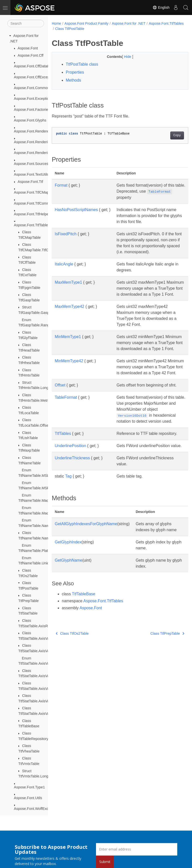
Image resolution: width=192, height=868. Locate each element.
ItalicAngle (64, 270)
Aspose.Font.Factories (32, 110)
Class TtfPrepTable (158, 687)
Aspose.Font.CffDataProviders (38, 66)
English (161, 7)
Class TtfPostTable (108, 29)
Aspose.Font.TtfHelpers (33, 214)
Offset (60, 409)
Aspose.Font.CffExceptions (36, 77)
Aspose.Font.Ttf (30, 182)
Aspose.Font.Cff (31, 55)
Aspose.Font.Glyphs (30, 120)
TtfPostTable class (82, 64)
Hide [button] (123, 57)
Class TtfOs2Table (72, 687)
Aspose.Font (28, 48)
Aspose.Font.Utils (28, 798)
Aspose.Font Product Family (86, 23)
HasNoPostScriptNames (76, 210)
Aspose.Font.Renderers (33, 131)
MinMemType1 (68, 349)
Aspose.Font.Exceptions (33, 99)
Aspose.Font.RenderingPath (37, 153)
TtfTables (63, 469)
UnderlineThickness (72, 506)
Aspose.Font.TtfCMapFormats (38, 192)
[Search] (26, 23)
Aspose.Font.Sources (31, 164)
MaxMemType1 (68, 288)
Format (61, 185)
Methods (73, 80)
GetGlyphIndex (68, 596)
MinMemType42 (69, 379)
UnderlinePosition (70, 488)
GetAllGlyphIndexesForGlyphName (86, 572)
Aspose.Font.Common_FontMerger (42, 88)
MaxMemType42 (69, 318)
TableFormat (66, 427)
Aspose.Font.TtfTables (32, 225)
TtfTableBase (84, 648)
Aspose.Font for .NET (129, 23)
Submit (105, 862)
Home (56, 23)
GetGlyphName (68, 614)
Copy (167, 135)
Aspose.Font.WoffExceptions (37, 809)
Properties (75, 72)
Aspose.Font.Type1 (29, 787)
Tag (68, 524)
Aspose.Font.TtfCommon (34, 203)
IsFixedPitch (66, 234)
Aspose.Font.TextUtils (31, 174)
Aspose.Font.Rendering (33, 142)
